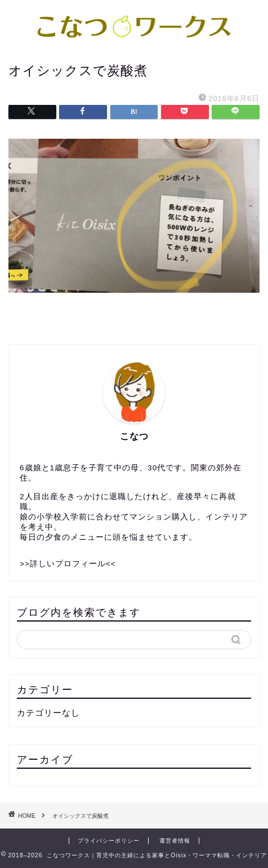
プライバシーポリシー (109, 841)
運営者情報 (175, 841)
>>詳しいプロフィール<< (68, 564)
